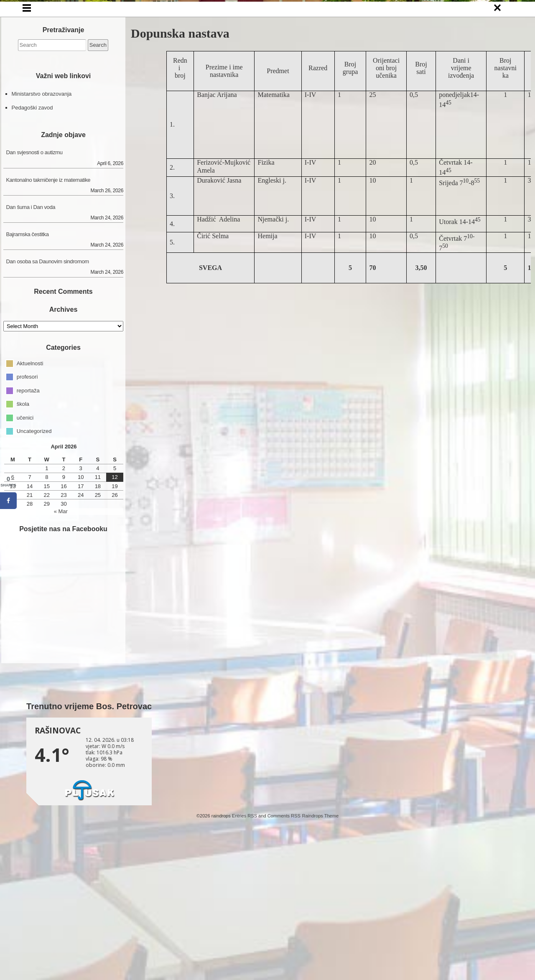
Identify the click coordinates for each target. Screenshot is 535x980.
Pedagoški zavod (32, 240)
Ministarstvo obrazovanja (42, 226)
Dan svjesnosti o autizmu (34, 285)
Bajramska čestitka (28, 366)
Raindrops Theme (320, 948)
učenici (25, 550)
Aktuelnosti (30, 495)
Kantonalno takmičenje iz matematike (48, 312)
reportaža (28, 523)
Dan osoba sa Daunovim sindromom (48, 393)
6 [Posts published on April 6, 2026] (13, 610)
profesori (27, 509)
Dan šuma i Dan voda (31, 339)
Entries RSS (245, 948)
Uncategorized (34, 563)
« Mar (61, 643)
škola (23, 536)
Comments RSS (284, 948)
